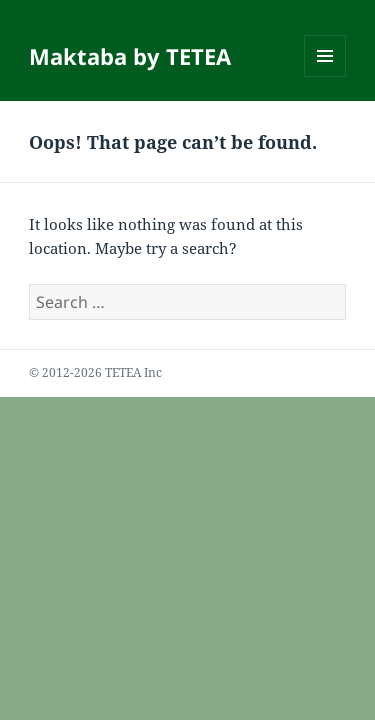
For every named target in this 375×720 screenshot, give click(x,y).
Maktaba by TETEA (130, 56)
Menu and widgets (325, 76)
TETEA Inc (133, 372)
